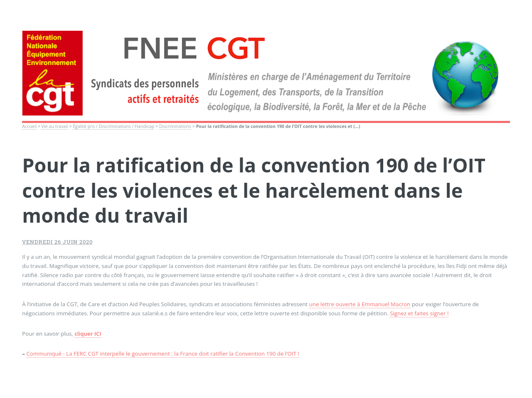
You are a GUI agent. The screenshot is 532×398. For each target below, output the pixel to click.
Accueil (29, 126)
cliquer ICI (88, 334)
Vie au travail (55, 126)
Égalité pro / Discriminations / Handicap (113, 126)
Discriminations (175, 126)
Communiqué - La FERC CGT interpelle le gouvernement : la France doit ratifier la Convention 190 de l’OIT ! (163, 354)
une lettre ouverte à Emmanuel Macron (360, 304)
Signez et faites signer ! (419, 313)
